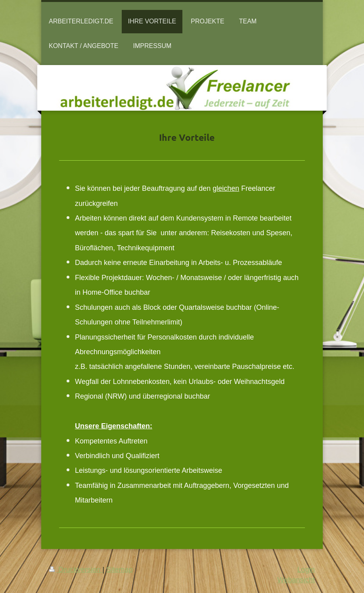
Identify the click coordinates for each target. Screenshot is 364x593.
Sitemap (120, 570)
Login (306, 570)
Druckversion (76, 570)
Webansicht (296, 580)
